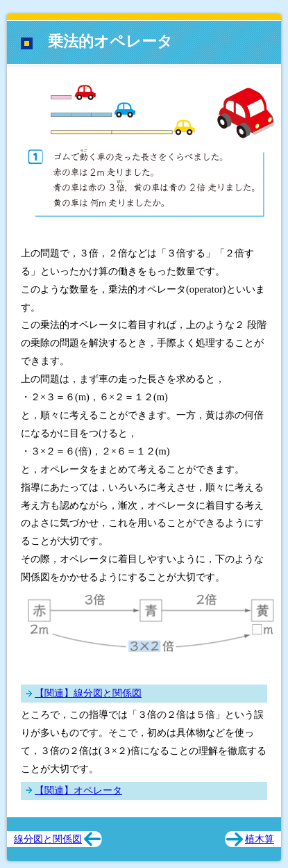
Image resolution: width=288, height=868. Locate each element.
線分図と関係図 (108, 693)
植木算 (260, 839)
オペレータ (98, 790)
